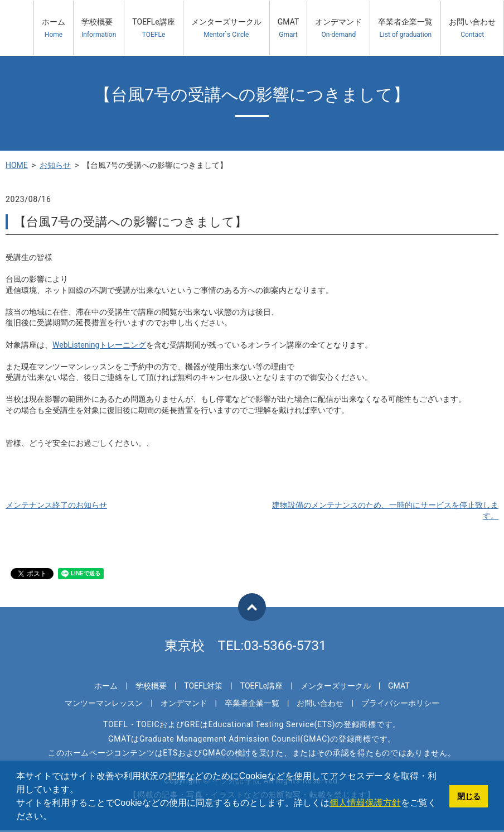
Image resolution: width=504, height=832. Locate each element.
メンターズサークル (226, 28)
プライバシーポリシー (400, 703)
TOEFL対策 (203, 686)
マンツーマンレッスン (104, 703)
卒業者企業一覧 (405, 28)
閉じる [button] (469, 796)
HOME (17, 165)
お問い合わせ (472, 28)
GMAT (289, 28)
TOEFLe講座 (153, 28)
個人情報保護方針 (365, 803)
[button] (56, 817)
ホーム (54, 28)
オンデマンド (338, 28)
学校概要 (99, 28)
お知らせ (55, 165)
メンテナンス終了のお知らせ (56, 505)
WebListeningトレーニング (99, 345)
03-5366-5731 (285, 646)
